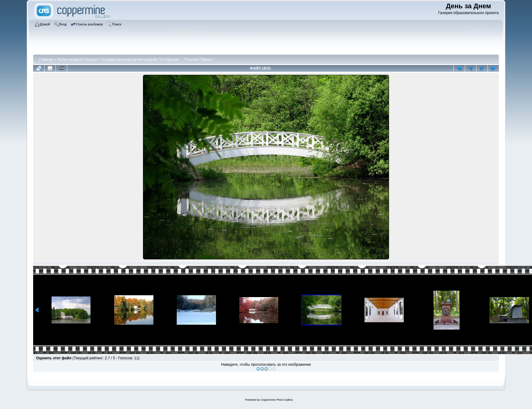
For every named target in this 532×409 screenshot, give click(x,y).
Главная (46, 59)
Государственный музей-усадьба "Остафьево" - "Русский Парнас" (157, 59)
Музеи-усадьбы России (77, 59)
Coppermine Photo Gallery (277, 400)
